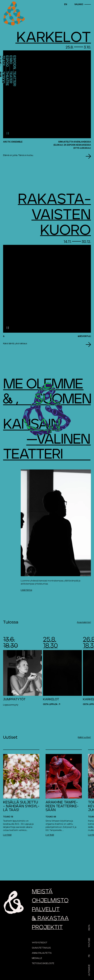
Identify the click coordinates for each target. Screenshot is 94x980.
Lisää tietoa (26, 590)
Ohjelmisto (50, 901)
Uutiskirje (89, 970)
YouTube (89, 943)
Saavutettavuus (41, 948)
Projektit (47, 927)
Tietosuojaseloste (43, 963)
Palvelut (46, 909)
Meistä (42, 892)
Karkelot (51, 699)
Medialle (37, 958)
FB (89, 956)
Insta (89, 928)
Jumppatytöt (14, 699)
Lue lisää (7, 835)
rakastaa (50, 918)
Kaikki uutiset (84, 737)
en (66, 4)
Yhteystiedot (40, 943)
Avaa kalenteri (84, 622)
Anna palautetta (42, 953)
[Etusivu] (14, 14)
